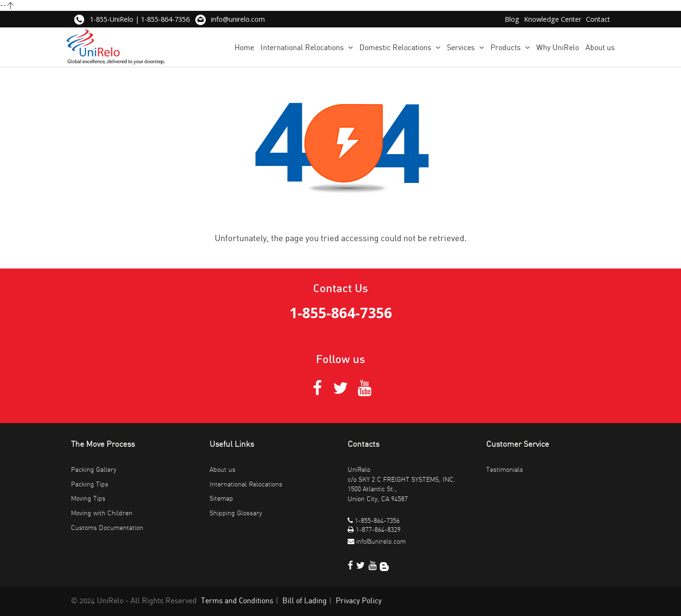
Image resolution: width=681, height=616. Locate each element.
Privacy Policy (359, 601)
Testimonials (505, 470)
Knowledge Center (553, 19)
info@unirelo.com (238, 19)
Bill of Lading (305, 601)
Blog (512, 19)
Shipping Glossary (236, 513)
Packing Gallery (94, 470)
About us (600, 48)
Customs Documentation (107, 528)
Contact (598, 19)
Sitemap (221, 499)
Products (510, 48)
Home (244, 48)
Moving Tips (88, 499)
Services (465, 48)
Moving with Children (102, 513)
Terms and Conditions (237, 601)
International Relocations (307, 48)
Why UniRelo (558, 48)
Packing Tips (90, 484)
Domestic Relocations (400, 48)
